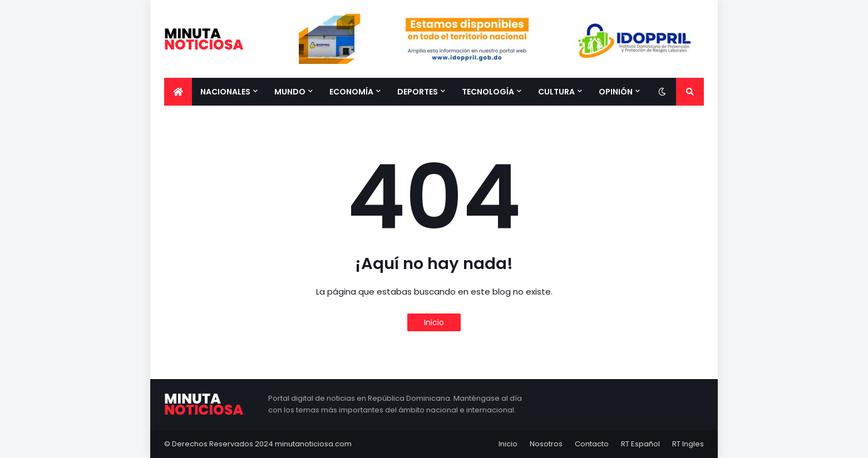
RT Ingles (688, 444)
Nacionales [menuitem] (225, 92)
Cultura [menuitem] (556, 92)
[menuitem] (178, 92)
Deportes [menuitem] (418, 92)
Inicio (434, 322)
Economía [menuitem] (351, 92)
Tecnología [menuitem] (488, 92)
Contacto (592, 444)
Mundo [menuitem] (290, 92)
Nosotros (546, 444)
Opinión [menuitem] (616, 92)
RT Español (640, 444)
